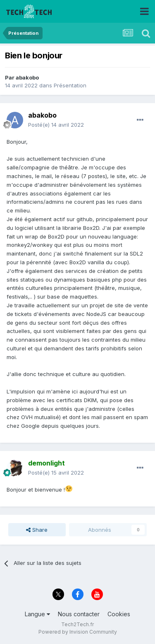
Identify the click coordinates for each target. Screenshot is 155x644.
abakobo (27, 77)
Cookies (119, 614)
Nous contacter (79, 614)
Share (37, 530)
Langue (37, 614)
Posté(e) (56, 125)
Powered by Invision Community (78, 632)
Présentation (70, 85)
